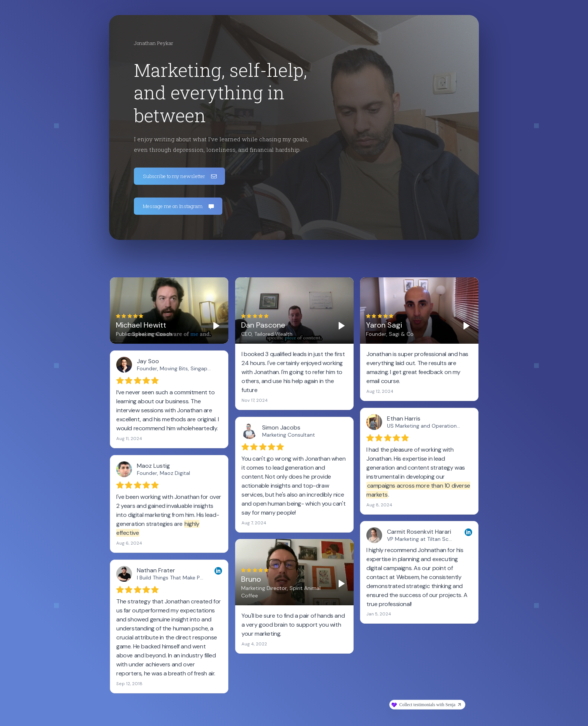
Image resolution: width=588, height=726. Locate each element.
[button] (179, 176)
